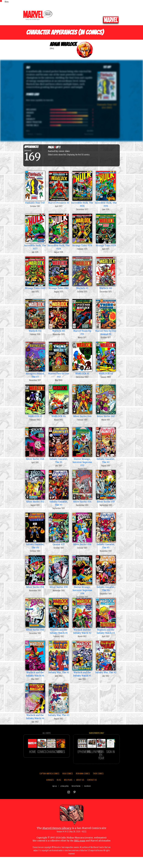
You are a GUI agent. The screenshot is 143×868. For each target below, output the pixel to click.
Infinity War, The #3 (59, 700)
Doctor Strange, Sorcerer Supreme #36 (82, 575)
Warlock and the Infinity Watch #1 (59, 616)
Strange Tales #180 (35, 273)
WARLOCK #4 (59, 401)
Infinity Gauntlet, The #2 (106, 445)
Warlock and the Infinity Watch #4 (35, 659)
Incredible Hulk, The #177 (35, 232)
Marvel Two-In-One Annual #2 (106, 317)
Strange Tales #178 (82, 230)
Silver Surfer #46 (82, 401)
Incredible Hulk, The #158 (82, 189)
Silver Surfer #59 (59, 572)
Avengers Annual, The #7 (35, 360)
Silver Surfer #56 (82, 529)
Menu (7, 2)
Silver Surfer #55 (106, 486)
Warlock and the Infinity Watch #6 (35, 701)
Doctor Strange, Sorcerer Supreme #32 (82, 447)
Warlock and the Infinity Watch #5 (82, 659)
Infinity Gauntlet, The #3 (59, 488)
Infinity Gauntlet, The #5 (106, 530)
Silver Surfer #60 (35, 614)
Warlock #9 (82, 273)
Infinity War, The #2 (106, 657)
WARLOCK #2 (106, 358)
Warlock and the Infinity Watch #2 (82, 616)
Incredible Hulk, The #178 (59, 232)
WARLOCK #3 (35, 401)
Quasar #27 (59, 529)
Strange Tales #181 (59, 273)
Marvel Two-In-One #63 (59, 360)
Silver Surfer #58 (35, 572)
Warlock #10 (106, 273)
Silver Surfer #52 (35, 486)
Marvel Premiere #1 (59, 187)
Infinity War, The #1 (59, 657)
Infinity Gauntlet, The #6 (106, 573)
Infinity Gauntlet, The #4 (35, 530)
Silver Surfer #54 (82, 486)
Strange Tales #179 (106, 230)
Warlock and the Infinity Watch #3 (106, 616)
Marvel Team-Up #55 (82, 317)
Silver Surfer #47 (106, 401)
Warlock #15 (59, 315)
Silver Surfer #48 (35, 443)
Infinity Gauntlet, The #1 (59, 445)
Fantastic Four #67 (35, 187)
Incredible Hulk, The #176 (106, 189)
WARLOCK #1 (82, 358)
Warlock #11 (35, 315)
